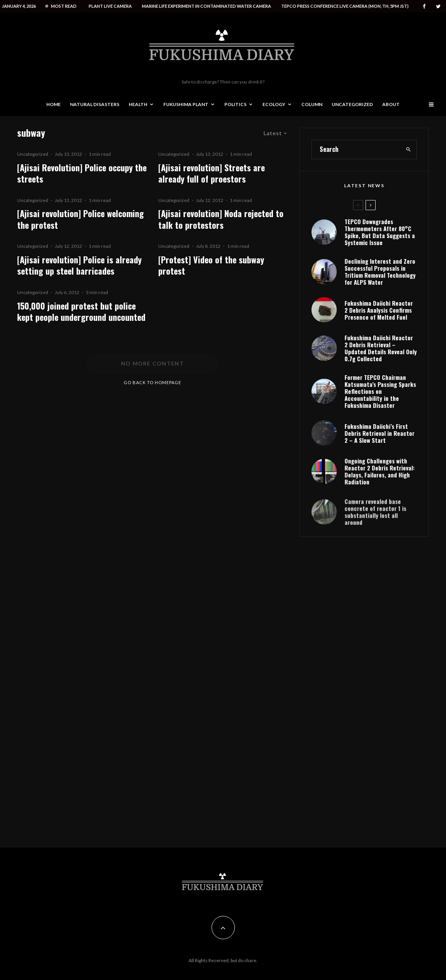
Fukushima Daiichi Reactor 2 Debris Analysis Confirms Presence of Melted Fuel (379, 310)
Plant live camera (110, 6)
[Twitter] (438, 6)
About (391, 104)
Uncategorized (352, 104)
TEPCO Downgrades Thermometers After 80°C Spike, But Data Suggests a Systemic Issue (380, 232)
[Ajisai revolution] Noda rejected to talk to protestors (221, 219)
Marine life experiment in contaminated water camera (206, 6)
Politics (235, 104)
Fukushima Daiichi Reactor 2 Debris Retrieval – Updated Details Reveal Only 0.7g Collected (381, 350)
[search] (408, 150)
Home (53, 104)
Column (312, 104)
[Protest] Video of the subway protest (211, 265)
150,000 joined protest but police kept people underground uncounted (81, 312)
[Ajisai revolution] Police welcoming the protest (80, 219)
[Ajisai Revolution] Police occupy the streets (82, 173)
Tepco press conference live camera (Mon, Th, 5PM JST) (345, 6)
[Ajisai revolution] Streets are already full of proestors (212, 173)
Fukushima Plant (186, 104)
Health (138, 104)
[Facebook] (424, 6)
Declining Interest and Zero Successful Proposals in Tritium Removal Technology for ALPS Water (380, 272)
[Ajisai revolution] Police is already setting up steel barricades (79, 265)
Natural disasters (95, 104)
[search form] (356, 150)
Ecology (274, 104)
